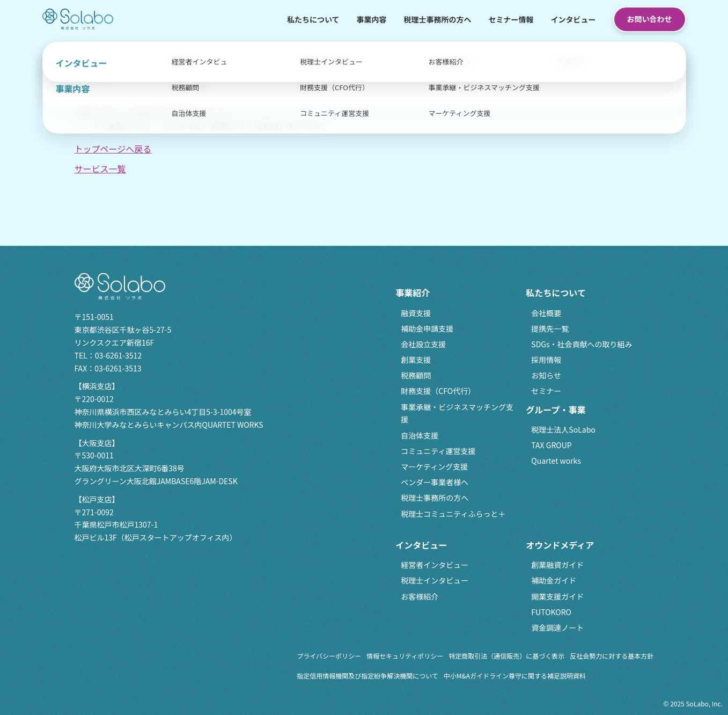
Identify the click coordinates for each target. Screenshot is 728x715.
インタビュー (573, 19)
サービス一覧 (100, 169)
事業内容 (372, 19)
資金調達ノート (557, 628)
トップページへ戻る (113, 149)
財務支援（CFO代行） (438, 391)
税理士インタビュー (435, 580)
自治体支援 (420, 435)
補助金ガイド (554, 580)
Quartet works (556, 461)
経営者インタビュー (435, 565)
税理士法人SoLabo (563, 429)
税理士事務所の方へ (438, 19)
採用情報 (546, 360)
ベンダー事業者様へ (435, 482)
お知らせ (546, 375)
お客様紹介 (420, 596)
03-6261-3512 (118, 355)
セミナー (546, 391)
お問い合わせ (650, 19)
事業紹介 (413, 293)
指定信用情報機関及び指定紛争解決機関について (367, 676)
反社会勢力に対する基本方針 (612, 656)
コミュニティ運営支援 (438, 451)
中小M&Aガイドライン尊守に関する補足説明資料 (515, 676)
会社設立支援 (423, 344)
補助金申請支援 (427, 329)
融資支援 (416, 313)
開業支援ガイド (557, 596)
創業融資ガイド (557, 565)
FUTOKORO (551, 612)
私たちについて (313, 19)
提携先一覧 (550, 329)
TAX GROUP (551, 445)
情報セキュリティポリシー (405, 656)
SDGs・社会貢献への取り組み (582, 344)
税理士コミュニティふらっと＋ (453, 514)
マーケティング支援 (434, 466)
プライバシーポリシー (329, 656)
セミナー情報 (511, 19)
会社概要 (546, 313)
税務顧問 (416, 375)
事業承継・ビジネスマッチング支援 (457, 413)
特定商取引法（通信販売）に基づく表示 (506, 656)
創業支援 (416, 360)
